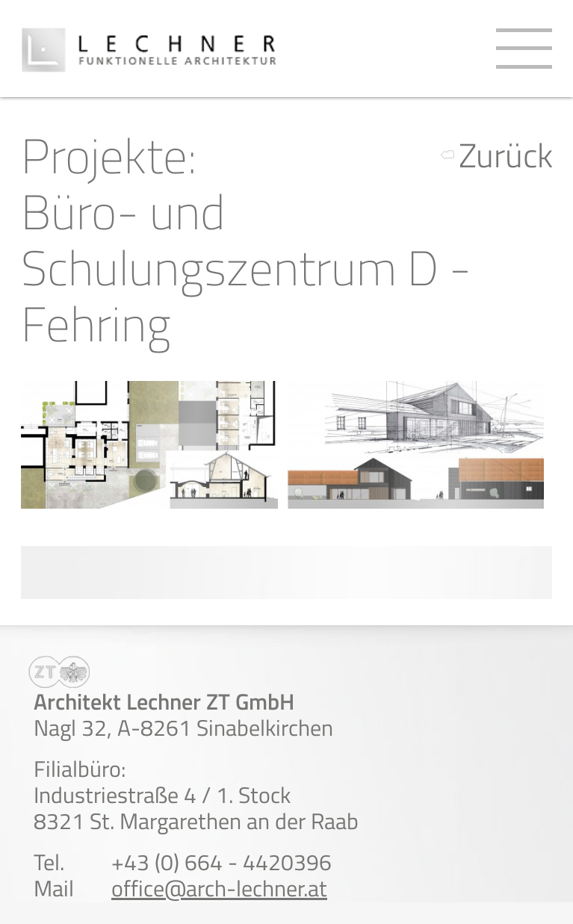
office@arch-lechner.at (219, 888)
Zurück (506, 155)
